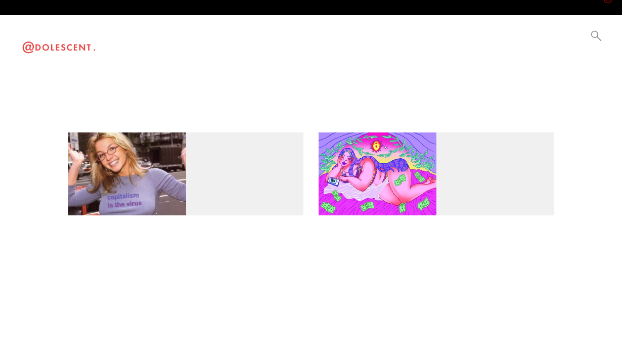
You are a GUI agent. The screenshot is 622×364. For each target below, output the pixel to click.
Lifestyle (180, 39)
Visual (161, 39)
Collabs (240, 39)
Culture (199, 39)
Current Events (219, 39)
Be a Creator (262, 39)
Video (143, 39)
